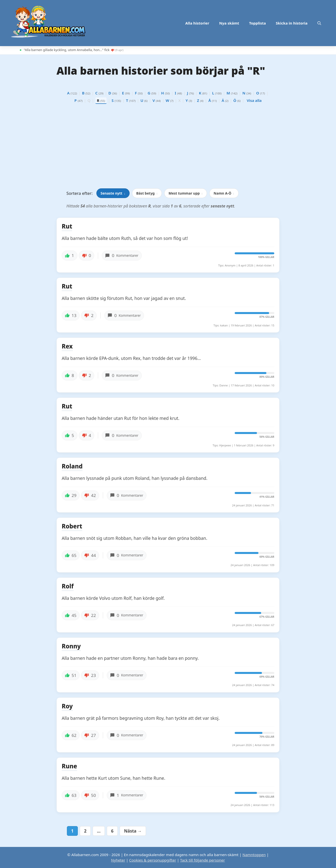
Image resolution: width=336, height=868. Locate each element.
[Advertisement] (168, 147)
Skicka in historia (292, 23)
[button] (319, 23)
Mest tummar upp (186, 193)
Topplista (257, 23)
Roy (67, 706)
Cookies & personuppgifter (153, 860)
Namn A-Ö (224, 193)
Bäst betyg (147, 193)
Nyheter (118, 860)
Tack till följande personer (203, 860)
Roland (72, 466)
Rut (67, 227)
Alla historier (197, 23)
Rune (69, 766)
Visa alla (254, 100)
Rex (67, 347)
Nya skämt (229, 23)
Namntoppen (254, 855)
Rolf (68, 586)
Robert (72, 526)
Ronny (71, 646)
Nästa (133, 831)
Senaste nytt (113, 193)
